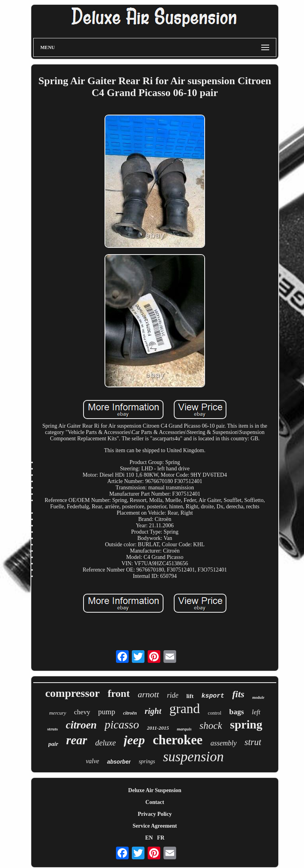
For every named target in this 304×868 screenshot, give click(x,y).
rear (77, 740)
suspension (194, 757)
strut (253, 742)
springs (147, 761)
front (119, 693)
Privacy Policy (155, 814)
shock (211, 726)
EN (149, 838)
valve (93, 761)
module (258, 697)
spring (246, 724)
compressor (72, 693)
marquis (184, 729)
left (256, 712)
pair (53, 744)
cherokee (178, 740)
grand (185, 709)
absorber (119, 762)
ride (173, 695)
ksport (213, 696)
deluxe (105, 743)
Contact (155, 802)
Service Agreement (155, 826)
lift (190, 696)
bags (237, 712)
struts (52, 729)
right (153, 711)
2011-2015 (158, 728)
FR (161, 838)
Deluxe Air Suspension (155, 790)
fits (238, 694)
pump (107, 712)
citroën (130, 713)
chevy (82, 712)
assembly (224, 743)
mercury (58, 713)
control (215, 713)
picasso (122, 725)
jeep (134, 740)
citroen (81, 725)
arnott (148, 694)
